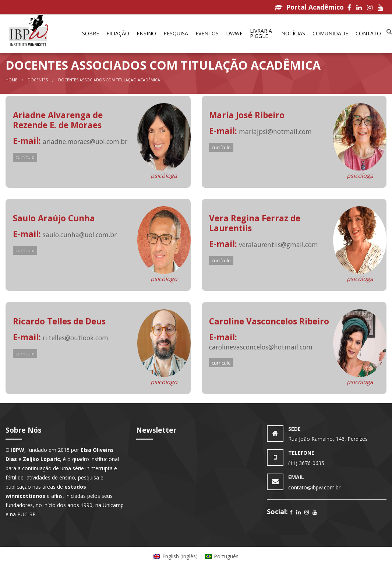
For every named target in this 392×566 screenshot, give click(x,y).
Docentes (38, 80)
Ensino (146, 33)
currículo (25, 157)
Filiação (118, 33)
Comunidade (330, 33)
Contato (368, 33)
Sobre (91, 33)
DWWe (234, 33)
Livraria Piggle (261, 33)
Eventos (207, 33)
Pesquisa (176, 33)
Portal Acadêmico (309, 7)
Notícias (293, 33)
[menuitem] (91, 34)
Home (11, 80)
